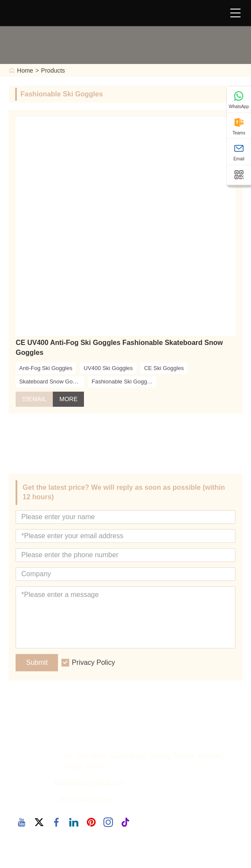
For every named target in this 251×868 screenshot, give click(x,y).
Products (53, 70)
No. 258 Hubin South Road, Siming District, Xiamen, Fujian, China (143, 761)
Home (25, 70)
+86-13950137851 (85, 800)
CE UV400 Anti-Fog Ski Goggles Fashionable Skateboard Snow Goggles (119, 348)
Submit (37, 662)
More (68, 399)
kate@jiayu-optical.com (90, 783)
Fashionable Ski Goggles (123, 381)
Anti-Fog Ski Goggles (46, 368)
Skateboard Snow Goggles (51, 381)
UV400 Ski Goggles (108, 368)
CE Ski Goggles (164, 368)
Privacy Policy (93, 662)
